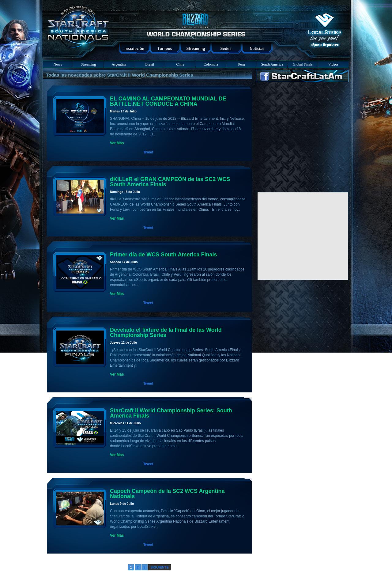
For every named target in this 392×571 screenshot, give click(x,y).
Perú (242, 64)
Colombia (211, 64)
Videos (333, 64)
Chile (180, 64)
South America (272, 64)
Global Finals (303, 64)
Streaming (88, 64)
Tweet (148, 152)
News (58, 64)
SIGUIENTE (159, 567)
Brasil (150, 64)
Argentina (119, 64)
